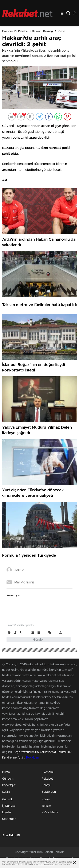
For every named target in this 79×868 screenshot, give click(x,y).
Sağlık (6, 792)
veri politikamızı (46, 864)
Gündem (8, 779)
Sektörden (49, 792)
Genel (62, 31)
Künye (46, 799)
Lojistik (7, 813)
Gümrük (7, 799)
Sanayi (46, 785)
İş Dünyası (9, 806)
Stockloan (32, 758)
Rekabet (47, 779)
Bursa (6, 772)
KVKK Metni (50, 813)
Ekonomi (48, 772)
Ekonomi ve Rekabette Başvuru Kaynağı (28, 31)
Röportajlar (9, 785)
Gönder (39, 640)
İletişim (46, 806)
